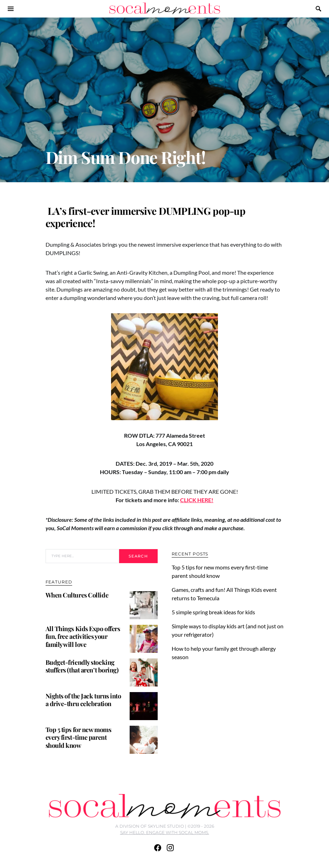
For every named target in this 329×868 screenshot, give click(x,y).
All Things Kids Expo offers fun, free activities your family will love (83, 637)
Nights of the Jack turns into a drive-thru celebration (83, 700)
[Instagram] (170, 848)
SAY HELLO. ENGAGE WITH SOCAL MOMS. (165, 832)
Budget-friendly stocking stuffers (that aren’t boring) (82, 666)
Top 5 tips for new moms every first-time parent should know (78, 737)
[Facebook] (158, 848)
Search (138, 556)
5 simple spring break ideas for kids (214, 612)
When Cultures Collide (77, 595)
